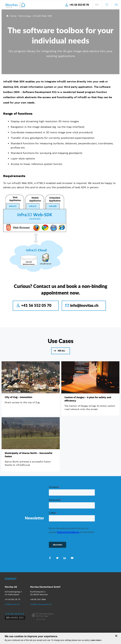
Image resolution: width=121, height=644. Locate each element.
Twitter (57, 558)
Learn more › (96, 640)
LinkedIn (65, 558)
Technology (25, 16)
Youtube (72, 558)
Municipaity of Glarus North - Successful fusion (29, 455)
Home (13, 16)
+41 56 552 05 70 (79, 5)
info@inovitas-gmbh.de (41, 604)
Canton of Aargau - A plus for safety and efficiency (88, 399)
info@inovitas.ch (84, 305)
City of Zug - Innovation (18, 397)
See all (61, 351)
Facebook (50, 558)
